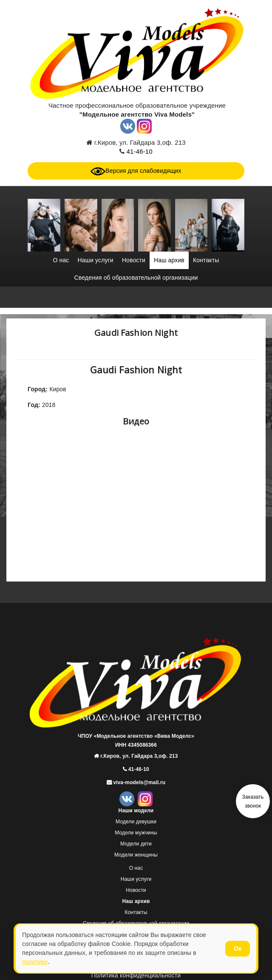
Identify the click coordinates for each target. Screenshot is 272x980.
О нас (61, 260)
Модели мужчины (136, 833)
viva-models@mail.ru (139, 782)
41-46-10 (138, 151)
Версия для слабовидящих (136, 171)
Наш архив (169, 260)
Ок (238, 948)
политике (35, 962)
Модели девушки (136, 822)
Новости (134, 260)
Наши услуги (95, 260)
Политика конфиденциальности (136, 975)
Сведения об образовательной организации (136, 278)
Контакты (206, 260)
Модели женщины (136, 855)
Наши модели (136, 811)
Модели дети (136, 844)
